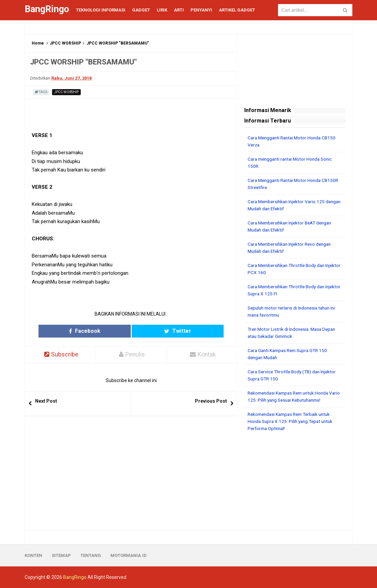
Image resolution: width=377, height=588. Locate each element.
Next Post (46, 401)
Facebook (105, 331)
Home (38, 43)
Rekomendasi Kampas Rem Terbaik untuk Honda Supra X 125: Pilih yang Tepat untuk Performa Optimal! (293, 421)
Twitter (157, 331)
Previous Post (211, 401)
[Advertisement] (295, 481)
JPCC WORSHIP (65, 43)
